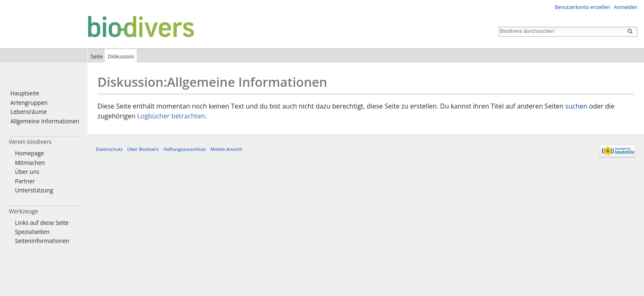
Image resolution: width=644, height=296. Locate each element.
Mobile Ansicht (227, 149)
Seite (97, 56)
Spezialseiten (32, 232)
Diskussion (121, 56)
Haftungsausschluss (185, 149)
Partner (25, 181)
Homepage (29, 153)
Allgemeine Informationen (45, 121)
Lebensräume (29, 112)
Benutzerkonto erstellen (583, 7)
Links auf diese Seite (41, 223)
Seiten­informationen (42, 241)
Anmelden (626, 7)
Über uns (27, 172)
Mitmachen (30, 163)
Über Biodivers (143, 149)
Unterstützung (34, 190)
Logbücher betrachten (171, 116)
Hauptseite (25, 93)
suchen (576, 106)
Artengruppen (29, 103)
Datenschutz (109, 149)
